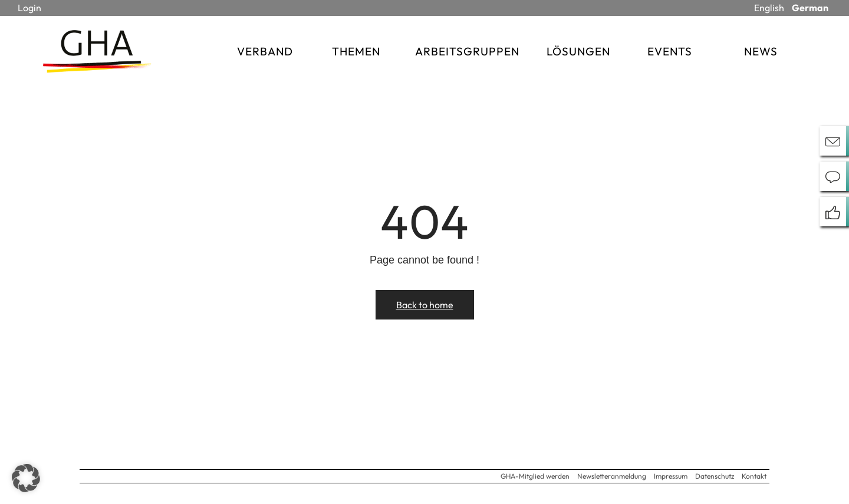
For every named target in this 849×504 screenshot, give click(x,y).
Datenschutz (715, 476)
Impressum (671, 476)
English (769, 8)
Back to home (425, 305)
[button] (26, 478)
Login (29, 8)
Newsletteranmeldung (612, 476)
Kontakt (754, 476)
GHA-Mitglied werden (535, 476)
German (810, 8)
